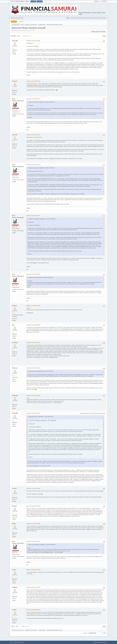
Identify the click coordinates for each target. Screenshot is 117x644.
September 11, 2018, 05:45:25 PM (33, 325)
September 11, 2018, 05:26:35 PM (33, 306)
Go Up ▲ (105, 642)
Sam (14, 99)
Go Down (14, 36)
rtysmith (15, 135)
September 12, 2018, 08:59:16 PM (33, 541)
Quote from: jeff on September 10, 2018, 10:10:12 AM (41, 277)
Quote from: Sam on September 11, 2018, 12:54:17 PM (41, 417)
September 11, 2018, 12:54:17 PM (33, 216)
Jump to (85, 633)
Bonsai (14, 506)
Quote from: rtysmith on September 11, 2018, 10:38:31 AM (42, 168)
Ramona (15, 368)
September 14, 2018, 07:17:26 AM (33, 587)
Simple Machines (21, 642)
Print (104, 36)
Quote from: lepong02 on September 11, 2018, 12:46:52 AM (42, 219)
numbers (15, 343)
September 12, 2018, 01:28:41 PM (33, 506)
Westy (14, 524)
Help (95, 642)
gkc (13, 325)
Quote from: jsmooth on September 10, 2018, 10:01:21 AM (42, 102)
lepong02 (15, 41)
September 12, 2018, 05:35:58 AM (33, 395)
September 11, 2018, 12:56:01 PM (33, 274)
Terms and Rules (100, 642)
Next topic (103, 32)
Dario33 (15, 81)
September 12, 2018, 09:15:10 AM (33, 413)
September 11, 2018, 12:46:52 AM (33, 41)
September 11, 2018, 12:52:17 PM (33, 165)
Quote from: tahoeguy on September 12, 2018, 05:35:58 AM (42, 545)
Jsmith (14, 610)
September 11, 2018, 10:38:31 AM (33, 135)
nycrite (14, 488)
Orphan (15, 306)
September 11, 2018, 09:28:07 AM (33, 99)
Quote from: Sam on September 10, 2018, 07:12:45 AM (41, 371)
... (29, 36)
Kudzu (14, 570)
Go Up (13, 626)
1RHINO (15, 587)
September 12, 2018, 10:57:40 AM (33, 488)
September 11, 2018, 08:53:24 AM (33, 81)
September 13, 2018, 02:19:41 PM (33, 570)
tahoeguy (15, 395)
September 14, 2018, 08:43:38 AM (33, 610)
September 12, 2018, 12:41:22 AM (33, 368)
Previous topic (95, 32)
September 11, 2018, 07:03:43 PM (33, 343)
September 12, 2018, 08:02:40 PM (33, 524)
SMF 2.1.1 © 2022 (13, 642)
